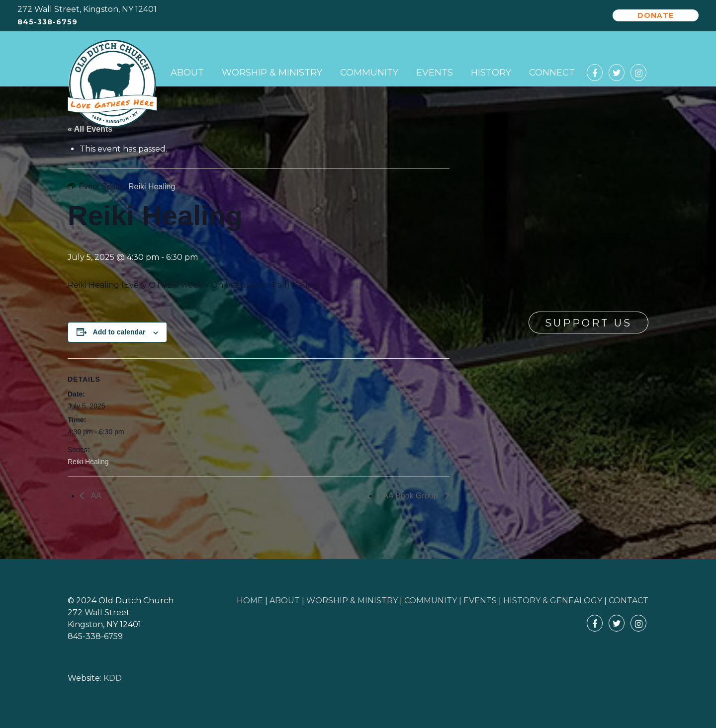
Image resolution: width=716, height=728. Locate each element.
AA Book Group (411, 496)
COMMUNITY (431, 601)
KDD (113, 678)
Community (369, 73)
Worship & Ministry (272, 73)
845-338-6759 (47, 22)
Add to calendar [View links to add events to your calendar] (119, 332)
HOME (250, 601)
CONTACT (628, 601)
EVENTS (480, 601)
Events (435, 73)
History (491, 73)
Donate (656, 15)
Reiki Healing (88, 462)
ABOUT (285, 601)
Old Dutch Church (112, 84)
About (187, 73)
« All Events (90, 129)
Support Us (588, 323)
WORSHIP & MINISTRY (352, 601)
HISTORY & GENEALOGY (553, 601)
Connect (552, 73)
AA (95, 496)
